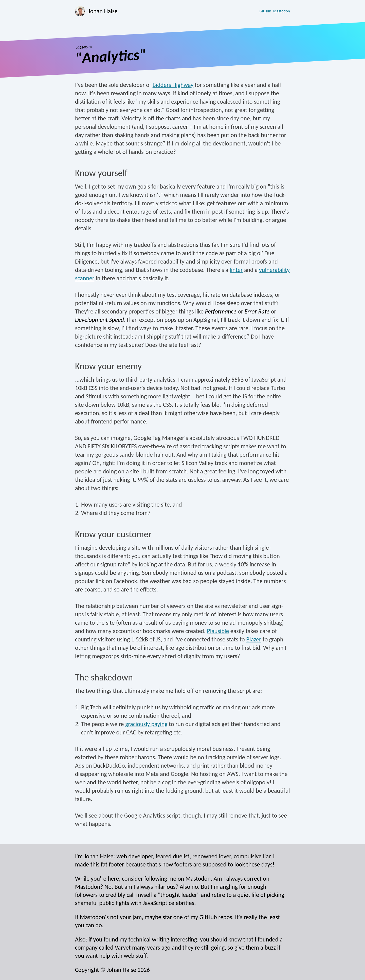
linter (236, 270)
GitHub (265, 11)
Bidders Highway (173, 85)
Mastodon (282, 11)
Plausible (218, 631)
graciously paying (146, 724)
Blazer (254, 639)
